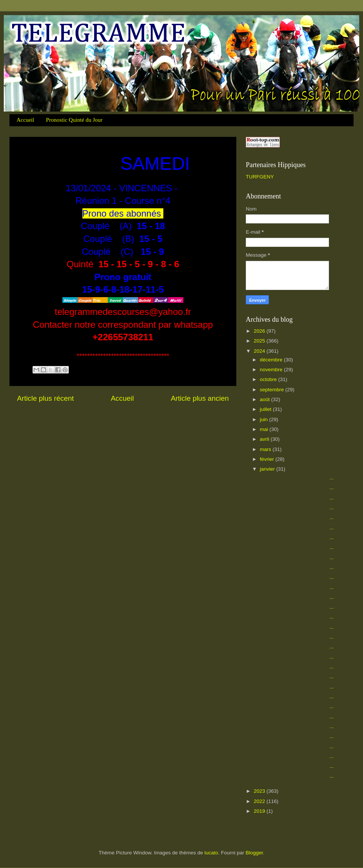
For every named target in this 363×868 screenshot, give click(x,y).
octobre (269, 379)
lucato (211, 853)
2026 (260, 331)
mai (265, 429)
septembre (273, 390)
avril (265, 439)
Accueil (26, 120)
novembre (272, 370)
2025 (260, 341)
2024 (260, 351)
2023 (260, 791)
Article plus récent (45, 398)
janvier (268, 469)
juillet (266, 409)
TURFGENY (260, 177)
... (296, 478)
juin (264, 419)
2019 (260, 811)
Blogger (254, 853)
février (268, 459)
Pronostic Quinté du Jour (74, 120)
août (265, 399)
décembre (272, 360)
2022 (260, 801)
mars (266, 449)
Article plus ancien (200, 398)
